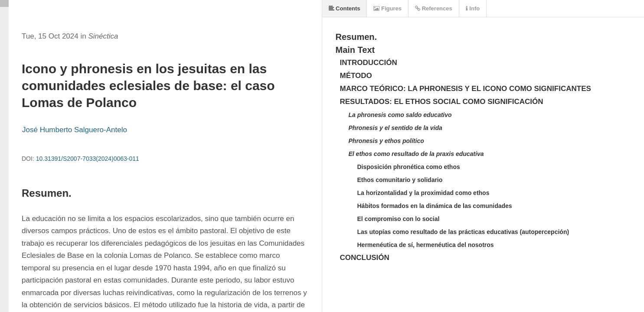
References (434, 8)
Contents (345, 8)
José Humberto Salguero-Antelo (75, 130)
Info (473, 8)
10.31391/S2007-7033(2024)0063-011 (88, 159)
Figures (387, 8)
